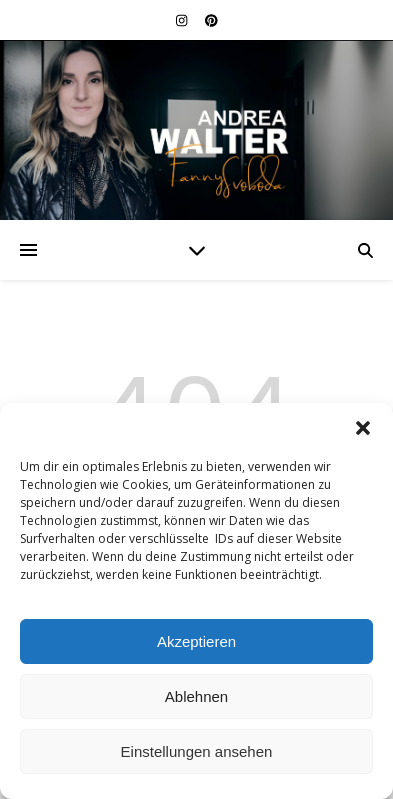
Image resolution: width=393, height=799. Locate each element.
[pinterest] (211, 20)
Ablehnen (196, 696)
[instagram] (183, 20)
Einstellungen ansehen (197, 751)
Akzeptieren (196, 641)
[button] (363, 428)
